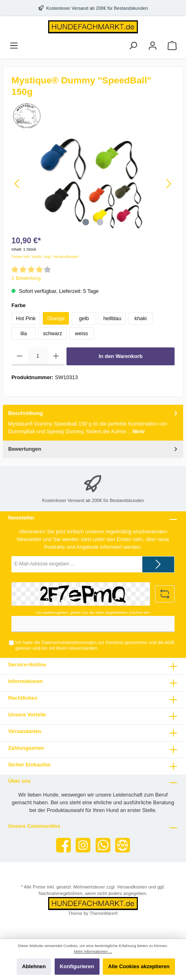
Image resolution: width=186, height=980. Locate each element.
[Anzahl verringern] (20, 356)
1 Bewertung (26, 278)
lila (24, 333)
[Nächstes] (168, 184)
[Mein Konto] (153, 46)
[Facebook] (63, 845)
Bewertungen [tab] (94, 449)
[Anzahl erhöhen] (56, 356)
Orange (56, 318)
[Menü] (14, 46)
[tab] (93, 423)
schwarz (52, 333)
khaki (141, 318)
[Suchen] (133, 46)
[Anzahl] (38, 356)
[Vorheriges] (18, 184)
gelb (84, 318)
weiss (82, 333)
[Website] (123, 845)
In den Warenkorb (121, 356)
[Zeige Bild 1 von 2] (86, 222)
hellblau (112, 318)
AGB (170, 642)
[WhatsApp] (103, 845)
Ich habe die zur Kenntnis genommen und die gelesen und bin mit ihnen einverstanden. (95, 645)
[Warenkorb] (172, 46)
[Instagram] (83, 845)
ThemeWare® (104, 913)
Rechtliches (23, 698)
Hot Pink (26, 318)
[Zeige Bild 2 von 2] (100, 222)
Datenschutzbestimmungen (69, 642)
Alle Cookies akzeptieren (139, 966)
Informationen (25, 681)
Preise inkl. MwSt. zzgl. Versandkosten (45, 256)
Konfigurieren (77, 966)
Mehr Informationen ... (93, 951)
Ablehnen (34, 966)
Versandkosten (132, 887)
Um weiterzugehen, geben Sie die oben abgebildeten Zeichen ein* (93, 612)
